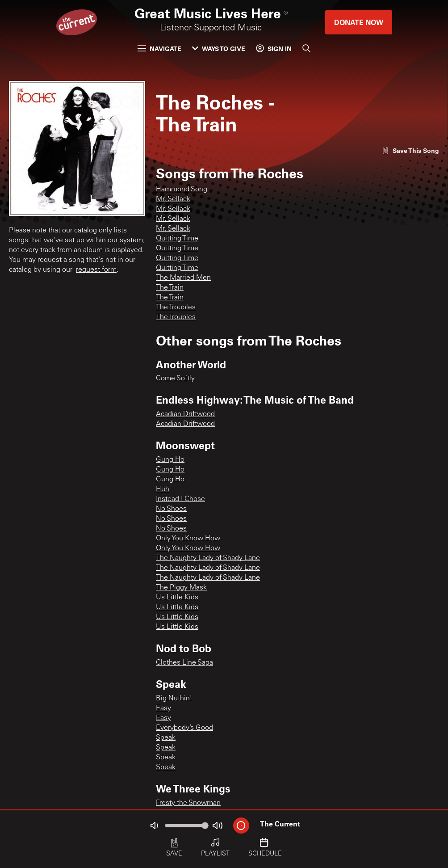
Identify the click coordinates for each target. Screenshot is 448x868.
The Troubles (176, 308)
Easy (163, 708)
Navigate (159, 48)
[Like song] (410, 150)
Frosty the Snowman (188, 803)
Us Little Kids (177, 598)
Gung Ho (170, 460)
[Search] (306, 48)
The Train (170, 288)
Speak (166, 738)
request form (96, 270)
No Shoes (171, 509)
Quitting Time (177, 239)
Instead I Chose (180, 499)
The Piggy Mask (181, 588)
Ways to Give (219, 48)
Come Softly (175, 379)
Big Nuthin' (174, 699)
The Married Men (183, 278)
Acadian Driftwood (185, 414)
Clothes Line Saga (184, 663)
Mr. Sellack (173, 199)
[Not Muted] (154, 826)
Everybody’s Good (184, 728)
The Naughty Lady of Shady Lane (208, 558)
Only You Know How (188, 539)
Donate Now (359, 22)
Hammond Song (182, 190)
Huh (163, 489)
